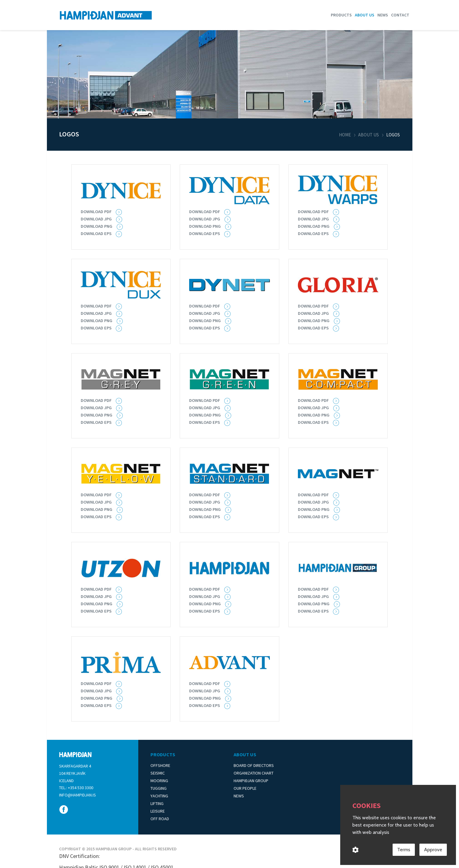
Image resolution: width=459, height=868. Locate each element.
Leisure (158, 811)
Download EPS (98, 233)
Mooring (159, 781)
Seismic (158, 773)
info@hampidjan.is (78, 795)
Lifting (157, 803)
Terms (404, 850)
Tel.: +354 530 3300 (76, 788)
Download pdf (206, 211)
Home (345, 135)
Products (341, 15)
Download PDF (98, 211)
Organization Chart (254, 773)
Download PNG (98, 226)
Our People (245, 788)
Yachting (159, 796)
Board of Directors (254, 765)
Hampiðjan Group (251, 781)
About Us (245, 754)
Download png (207, 320)
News (383, 15)
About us (365, 15)
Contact (400, 15)
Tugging (159, 788)
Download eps (315, 233)
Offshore (160, 765)
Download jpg (206, 219)
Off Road (160, 819)
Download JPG (98, 219)
